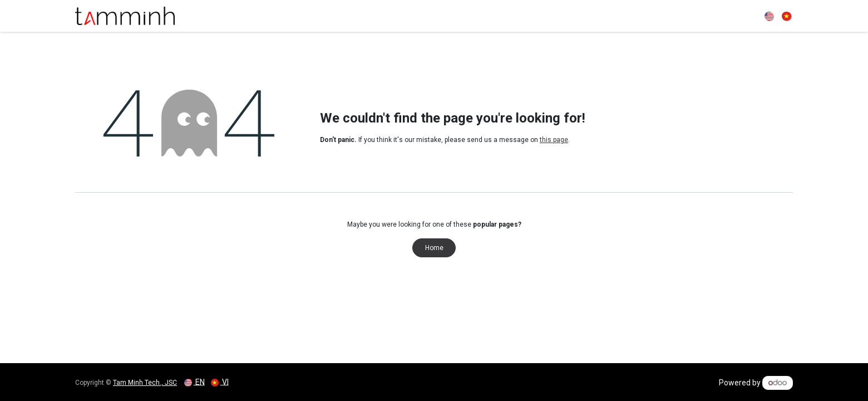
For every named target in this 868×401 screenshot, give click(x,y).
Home (434, 248)
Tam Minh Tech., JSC (145, 383)
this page (554, 140)
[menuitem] (770, 16)
